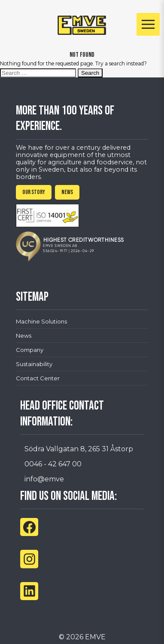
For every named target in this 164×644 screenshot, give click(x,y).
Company (30, 350)
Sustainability (34, 364)
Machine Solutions (41, 321)
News (24, 336)
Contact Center (38, 378)
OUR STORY (34, 192)
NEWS (67, 192)
